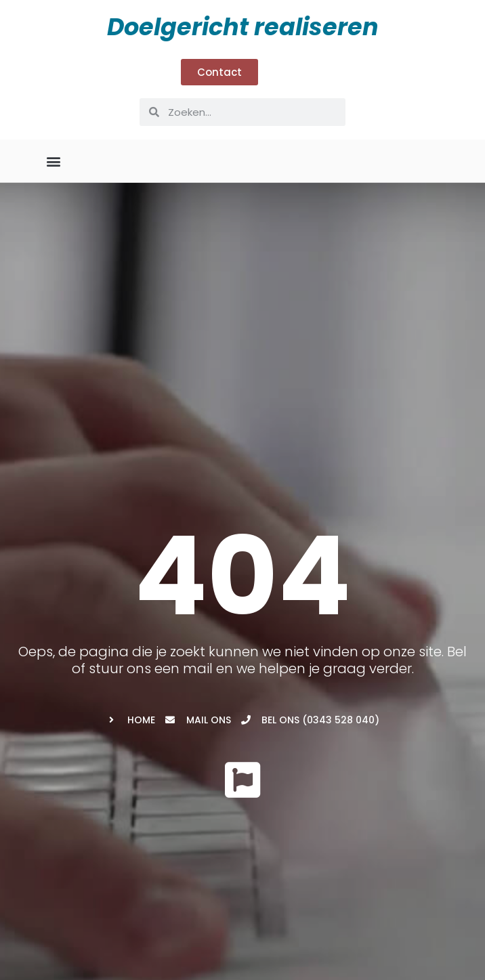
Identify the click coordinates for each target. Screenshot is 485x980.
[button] (54, 161)
